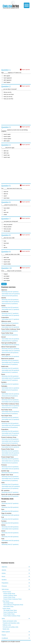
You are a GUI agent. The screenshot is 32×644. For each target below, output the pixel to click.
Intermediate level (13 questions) (10, 402)
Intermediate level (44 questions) (10, 302)
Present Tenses (7, 592)
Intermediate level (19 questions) (10, 339)
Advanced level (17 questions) (10, 341)
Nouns (3, 576)
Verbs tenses (5, 589)
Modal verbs (6, 629)
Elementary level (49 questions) (10, 300)
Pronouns (4, 586)
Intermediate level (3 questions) (10, 529)
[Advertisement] (16, 27)
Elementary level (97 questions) (10, 292)
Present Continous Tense (10, 595)
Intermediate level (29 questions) (10, 453)
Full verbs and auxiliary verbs (10, 627)
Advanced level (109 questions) (10, 353)
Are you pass (6, 231)
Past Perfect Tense (8, 607)
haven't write (6, 262)
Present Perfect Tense (9, 597)
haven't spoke (6, 136)
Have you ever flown (8, 94)
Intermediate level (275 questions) (11, 378)
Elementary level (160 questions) (10, 515)
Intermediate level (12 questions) (10, 327)
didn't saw (5, 153)
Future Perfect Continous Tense (12, 616)
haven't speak (6, 134)
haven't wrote (6, 260)
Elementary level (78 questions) (10, 484)
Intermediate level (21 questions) (10, 447)
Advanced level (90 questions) (10, 296)
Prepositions (5, 583)
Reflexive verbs (7, 625)
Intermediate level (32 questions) (10, 394)
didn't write (5, 257)
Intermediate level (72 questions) (10, 362)
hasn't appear (6, 82)
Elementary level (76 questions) (10, 459)
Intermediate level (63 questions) (10, 541)
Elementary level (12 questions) (10, 384)
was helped (6, 276)
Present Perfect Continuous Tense (12, 599)
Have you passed (7, 225)
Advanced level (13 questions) (10, 304)
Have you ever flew (7, 99)
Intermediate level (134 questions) (11, 294)
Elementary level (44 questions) (10, 519)
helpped (5, 274)
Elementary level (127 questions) (10, 349)
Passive (4, 635)
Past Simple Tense (8, 603)
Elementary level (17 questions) (10, 313)
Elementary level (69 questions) (10, 527)
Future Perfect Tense (9, 614)
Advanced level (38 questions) (10, 427)
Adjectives (4, 567)
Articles (4, 573)
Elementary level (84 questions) (10, 507)
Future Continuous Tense (10, 612)
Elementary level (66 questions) (10, 511)
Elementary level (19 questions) (10, 477)
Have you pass (6, 229)
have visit (5, 212)
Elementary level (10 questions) (10, 323)
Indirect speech (6, 632)
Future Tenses (6, 609)
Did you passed (7, 227)
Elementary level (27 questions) (10, 492)
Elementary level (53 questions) (10, 307)
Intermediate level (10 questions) (10, 356)
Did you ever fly (7, 92)
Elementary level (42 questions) (10, 417)
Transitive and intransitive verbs (11, 623)
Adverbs (4, 570)
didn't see (5, 151)
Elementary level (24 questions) (10, 368)
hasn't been (6, 198)
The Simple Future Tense (10, 610)
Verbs (3, 619)
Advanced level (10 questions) (10, 331)
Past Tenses (6, 601)
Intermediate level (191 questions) (11, 486)
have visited (6, 208)
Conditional (5, 638)
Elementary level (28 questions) (10, 439)
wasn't (4, 196)
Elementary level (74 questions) (10, 467)
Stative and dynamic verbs (10, 621)
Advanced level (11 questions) (10, 372)
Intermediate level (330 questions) (11, 425)
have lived (5, 243)
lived (4, 241)
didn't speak (6, 141)
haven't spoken (6, 139)
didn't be (5, 194)
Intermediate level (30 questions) (10, 370)
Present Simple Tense (9, 594)
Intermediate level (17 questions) (10, 319)
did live (4, 247)
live (4, 245)
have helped (6, 280)
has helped (5, 278)
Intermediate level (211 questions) (11, 351)
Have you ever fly (7, 97)
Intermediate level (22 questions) (10, 315)
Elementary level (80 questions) (10, 537)
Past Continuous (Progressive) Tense (13, 605)
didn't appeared (6, 80)
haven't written (6, 264)
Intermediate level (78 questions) (10, 433)
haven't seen (6, 157)
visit (4, 210)
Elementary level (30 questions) (10, 473)
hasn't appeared (7, 78)
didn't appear (6, 76)
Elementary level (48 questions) (10, 423)
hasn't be (5, 192)
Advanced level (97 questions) (10, 380)
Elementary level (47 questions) (10, 503)
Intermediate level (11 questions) (10, 309)
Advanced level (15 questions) (10, 364)
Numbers (4, 580)
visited (4, 215)
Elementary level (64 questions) (10, 376)
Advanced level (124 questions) (10, 488)
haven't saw (6, 155)
